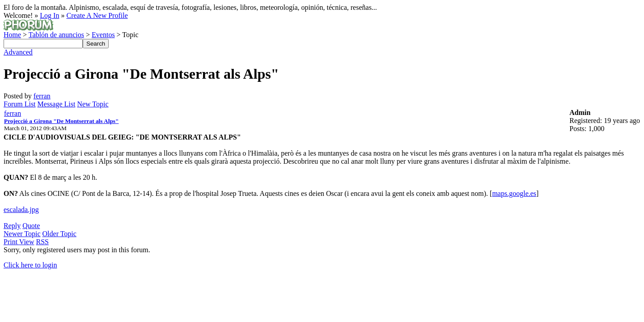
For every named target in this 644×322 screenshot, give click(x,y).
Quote (31, 226)
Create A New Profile (97, 15)
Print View (19, 242)
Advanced (18, 52)
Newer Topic (22, 234)
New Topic (93, 104)
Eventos (103, 35)
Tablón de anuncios (56, 35)
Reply (12, 226)
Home (12, 35)
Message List (57, 104)
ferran (42, 96)
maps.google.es (514, 193)
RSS (42, 242)
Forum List (20, 104)
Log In (49, 15)
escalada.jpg (21, 210)
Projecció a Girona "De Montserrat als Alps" (61, 121)
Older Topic (59, 234)
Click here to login (30, 265)
